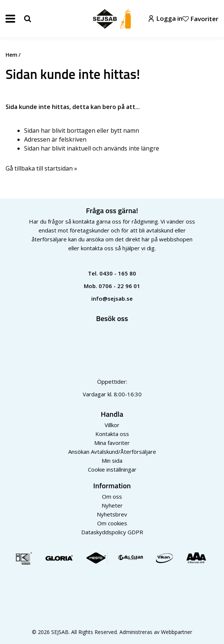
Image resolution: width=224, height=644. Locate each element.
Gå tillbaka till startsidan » (41, 168)
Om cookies (112, 523)
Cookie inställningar (112, 469)
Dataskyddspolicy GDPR (112, 532)
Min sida (112, 460)
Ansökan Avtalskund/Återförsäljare (112, 452)
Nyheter (112, 505)
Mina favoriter (112, 443)
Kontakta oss (112, 434)
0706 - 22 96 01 (119, 286)
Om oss (112, 496)
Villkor (112, 425)
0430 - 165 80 (118, 273)
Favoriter (200, 19)
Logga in (166, 18)
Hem (11, 55)
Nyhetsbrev (112, 514)
